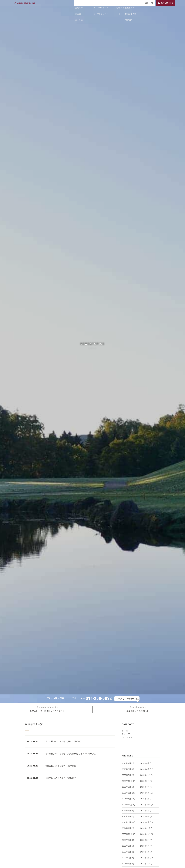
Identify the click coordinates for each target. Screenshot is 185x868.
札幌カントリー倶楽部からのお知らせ (47, 709)
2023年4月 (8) (146, 852)
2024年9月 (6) (128, 811)
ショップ (126, 734)
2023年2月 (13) (147, 858)
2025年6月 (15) (128, 793)
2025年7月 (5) (146, 787)
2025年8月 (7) (128, 787)
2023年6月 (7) (146, 846)
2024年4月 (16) (147, 822)
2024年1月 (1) (128, 828)
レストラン (127, 737)
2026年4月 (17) (147, 769)
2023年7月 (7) (128, 846)
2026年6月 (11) (147, 763)
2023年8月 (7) (146, 840)
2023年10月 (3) (147, 834)
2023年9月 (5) (128, 840)
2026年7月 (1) (128, 763)
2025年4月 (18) (128, 799)
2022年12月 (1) (147, 864)
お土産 (125, 731)
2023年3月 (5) (128, 858)
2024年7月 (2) (128, 816)
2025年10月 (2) (128, 781)
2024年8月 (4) (146, 811)
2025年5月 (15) (147, 793)
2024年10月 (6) (147, 805)
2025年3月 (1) (146, 799)
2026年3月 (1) (128, 775)
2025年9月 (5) (146, 781)
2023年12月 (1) (147, 828)
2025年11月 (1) (147, 775)
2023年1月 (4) (128, 864)
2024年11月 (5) (128, 805)
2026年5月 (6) (128, 769)
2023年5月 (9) (128, 852)
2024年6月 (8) (146, 816)
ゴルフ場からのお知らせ (138, 709)
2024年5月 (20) (128, 822)
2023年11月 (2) (128, 834)
